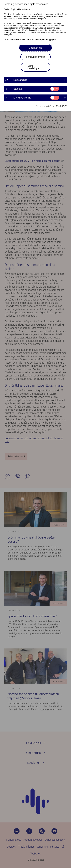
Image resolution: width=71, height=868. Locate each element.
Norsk (21, 9)
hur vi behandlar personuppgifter (41, 40)
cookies (18, 40)
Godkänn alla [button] (36, 48)
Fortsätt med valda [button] (35, 57)
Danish (7, 9)
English (14, 9)
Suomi (27, 9)
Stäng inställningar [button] (33, 67)
